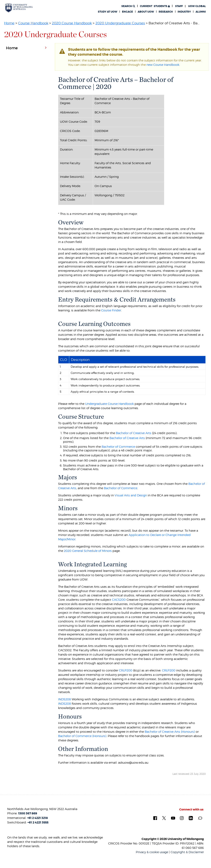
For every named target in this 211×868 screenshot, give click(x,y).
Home (9, 23)
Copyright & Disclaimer (187, 852)
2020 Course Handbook (72, 23)
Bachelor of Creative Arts (134, 433)
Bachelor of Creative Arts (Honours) (170, 732)
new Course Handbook (163, 65)
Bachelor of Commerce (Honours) (82, 736)
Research (166, 12)
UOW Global (197, 6)
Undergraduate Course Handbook (109, 404)
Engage (127, 12)
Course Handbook (33, 23)
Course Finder (111, 310)
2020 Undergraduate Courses (120, 23)
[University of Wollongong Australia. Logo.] (19, 8)
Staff (179, 6)
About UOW (146, 12)
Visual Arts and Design (131, 495)
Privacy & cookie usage (152, 852)
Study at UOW (108, 12)
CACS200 (119, 600)
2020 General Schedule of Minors (88, 551)
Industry (184, 12)
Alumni (201, 12)
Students (155, 6)
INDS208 (64, 699)
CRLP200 (126, 670)
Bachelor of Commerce (118, 447)
